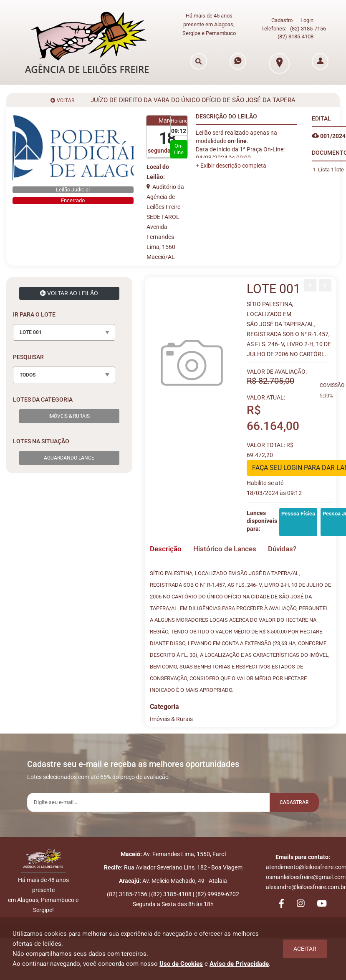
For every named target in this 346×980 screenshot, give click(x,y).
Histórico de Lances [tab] (231, 544)
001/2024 (329, 131)
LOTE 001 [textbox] (31, 328)
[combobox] (64, 328)
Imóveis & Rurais (69, 412)
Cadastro (282, 18)
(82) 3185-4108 (295, 34)
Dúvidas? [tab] (294, 544)
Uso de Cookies (181, 964)
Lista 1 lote (331, 165)
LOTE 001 (274, 284)
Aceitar (305, 949)
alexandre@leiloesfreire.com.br (306, 887)
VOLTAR (62, 96)
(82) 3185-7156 (308, 26)
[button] (231, 161)
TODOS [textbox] (28, 370)
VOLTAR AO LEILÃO (69, 289)
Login (307, 18)
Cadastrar (290, 799)
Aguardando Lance (69, 453)
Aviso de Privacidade (239, 964)
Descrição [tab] (167, 544)
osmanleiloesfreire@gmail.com (306, 877)
